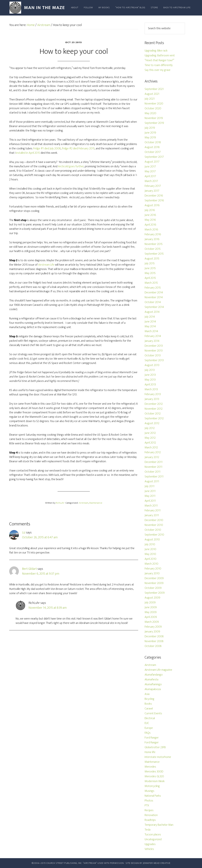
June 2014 (150, 322)
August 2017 (152, 162)
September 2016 (154, 201)
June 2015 (150, 268)
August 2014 (152, 312)
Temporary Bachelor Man (159, 825)
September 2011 (154, 477)
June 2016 (150, 215)
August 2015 (152, 259)
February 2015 (153, 288)
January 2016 (152, 239)
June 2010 (150, 549)
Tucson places (153, 835)
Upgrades (150, 844)
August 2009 (152, 598)
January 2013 (152, 399)
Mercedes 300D (154, 772)
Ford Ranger (152, 738)
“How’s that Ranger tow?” (159, 60)
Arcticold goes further (71, 166)
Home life (150, 752)
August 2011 (152, 481)
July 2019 (150, 128)
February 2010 (153, 569)
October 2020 (153, 108)
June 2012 (150, 433)
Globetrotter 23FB (155, 747)
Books (148, 704)
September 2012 (154, 418)
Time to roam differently (159, 65)
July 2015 (150, 263)
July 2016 (150, 210)
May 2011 (150, 496)
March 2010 (151, 564)
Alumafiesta (151, 680)
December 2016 (154, 196)
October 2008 (153, 646)
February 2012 (153, 452)
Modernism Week (155, 781)
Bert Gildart (30, 569)
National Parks (153, 796)
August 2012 (152, 423)
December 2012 (154, 404)
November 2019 (154, 118)
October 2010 (153, 530)
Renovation (151, 815)
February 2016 (153, 234)
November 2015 (154, 244)
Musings (149, 791)
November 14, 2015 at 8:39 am (48, 608)
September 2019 (154, 123)
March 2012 (151, 448)
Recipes (149, 810)
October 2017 (153, 152)
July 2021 (150, 99)
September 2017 (154, 157)
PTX (147, 806)
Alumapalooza (153, 689)
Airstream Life (46, 265)
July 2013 (150, 370)
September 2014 (154, 307)
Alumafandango (154, 675)
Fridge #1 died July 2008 (47, 149)
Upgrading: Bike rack (156, 51)
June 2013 (150, 375)
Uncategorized (153, 839)
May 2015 (150, 273)
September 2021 (154, 89)
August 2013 (152, 365)
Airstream (84, 503)
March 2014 (151, 331)
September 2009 (155, 593)
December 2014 (154, 293)
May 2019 (150, 138)
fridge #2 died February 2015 (78, 149)
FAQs (148, 733)
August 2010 (152, 540)
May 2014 (150, 326)
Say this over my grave (158, 70)
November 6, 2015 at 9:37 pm (41, 574)
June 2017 (150, 167)
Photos (149, 801)
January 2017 (152, 191)
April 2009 (151, 617)
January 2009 (152, 632)
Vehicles (149, 849)
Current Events (153, 713)
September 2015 (154, 254)
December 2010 (154, 520)
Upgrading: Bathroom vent (160, 56)
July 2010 (150, 544)
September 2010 (154, 535)
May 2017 (150, 171)
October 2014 (153, 302)
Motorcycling (152, 786)
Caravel (149, 709)
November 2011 (153, 467)
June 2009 (151, 607)
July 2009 (150, 603)
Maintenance (96, 503)
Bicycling (149, 699)
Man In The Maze (38, 8)
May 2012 (150, 438)
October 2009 (153, 588)
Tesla (148, 830)
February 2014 (153, 336)
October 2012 (153, 414)
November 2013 (154, 351)
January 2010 (152, 573)
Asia (147, 694)
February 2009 (153, 627)
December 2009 (154, 578)
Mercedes (150, 767)
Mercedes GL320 (154, 776)
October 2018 (153, 142)
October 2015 (153, 249)
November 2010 (154, 525)
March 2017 (151, 181)
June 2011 (150, 491)
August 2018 (152, 147)
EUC (147, 723)
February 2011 (153, 511)
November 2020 (154, 104)
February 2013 (153, 394)
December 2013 (154, 346)
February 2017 (153, 186)
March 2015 (151, 283)
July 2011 (150, 486)
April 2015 (150, 278)
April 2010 (150, 559)
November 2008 (154, 641)
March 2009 (152, 622)
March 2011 (151, 506)
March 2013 (151, 389)
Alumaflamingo (153, 684)
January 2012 (152, 457)
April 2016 (150, 225)
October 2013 (153, 356)
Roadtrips (150, 820)
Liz (24, 532)
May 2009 (151, 612)
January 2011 (152, 515)
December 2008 (154, 636)
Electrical (150, 718)
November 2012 (154, 409)
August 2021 (152, 94)
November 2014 (154, 297)
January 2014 (152, 341)
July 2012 (150, 428)
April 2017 (150, 176)
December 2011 (154, 462)
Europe (149, 728)
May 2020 (150, 113)
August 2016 (152, 205)
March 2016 (151, 230)
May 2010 (150, 554)
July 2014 (150, 317)
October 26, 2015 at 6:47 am (40, 537)
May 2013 (150, 380)
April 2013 (150, 385)
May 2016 (150, 220)
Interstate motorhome (158, 757)
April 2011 (150, 501)
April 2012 (150, 443)
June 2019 (150, 133)
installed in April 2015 (28, 153)
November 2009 (154, 583)
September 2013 (154, 360)
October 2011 (153, 472)
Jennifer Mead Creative (157, 863)
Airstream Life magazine (158, 670)
